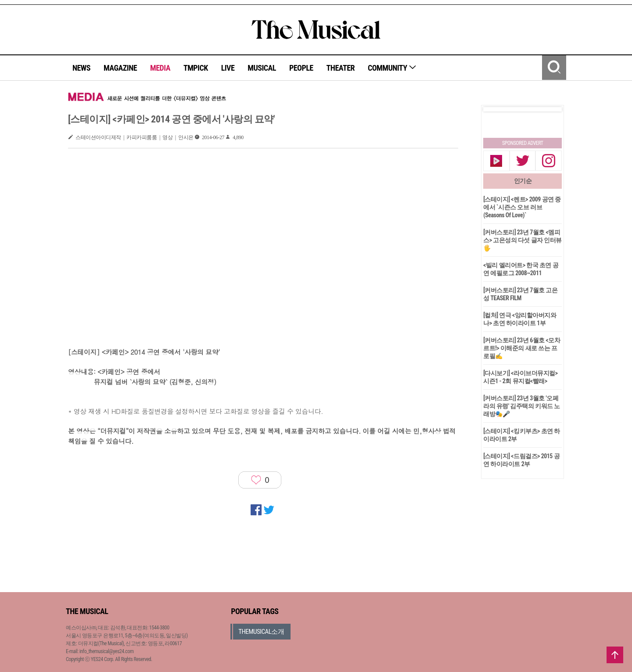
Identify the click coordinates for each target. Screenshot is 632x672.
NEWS (81, 68)
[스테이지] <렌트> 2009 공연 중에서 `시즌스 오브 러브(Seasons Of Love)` (522, 207)
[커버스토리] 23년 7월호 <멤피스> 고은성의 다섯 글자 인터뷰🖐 (522, 240)
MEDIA (160, 68)
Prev (497, 109)
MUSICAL (262, 68)
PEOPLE (301, 68)
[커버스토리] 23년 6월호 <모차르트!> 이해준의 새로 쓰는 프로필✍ (522, 348)
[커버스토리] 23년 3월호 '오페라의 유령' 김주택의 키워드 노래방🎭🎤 (522, 406)
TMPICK (196, 68)
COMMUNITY (392, 68)
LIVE (228, 68)
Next (548, 109)
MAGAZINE (120, 68)
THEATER (341, 68)
